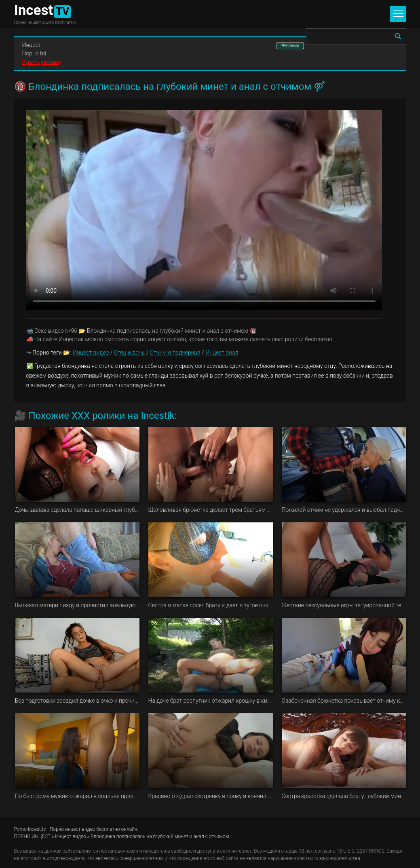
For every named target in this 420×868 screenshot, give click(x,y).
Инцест (32, 45)
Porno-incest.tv (30, 829)
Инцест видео (91, 353)
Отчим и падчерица (175, 353)
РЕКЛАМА (290, 46)
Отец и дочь (129, 353)
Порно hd (34, 53)
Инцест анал (222, 353)
